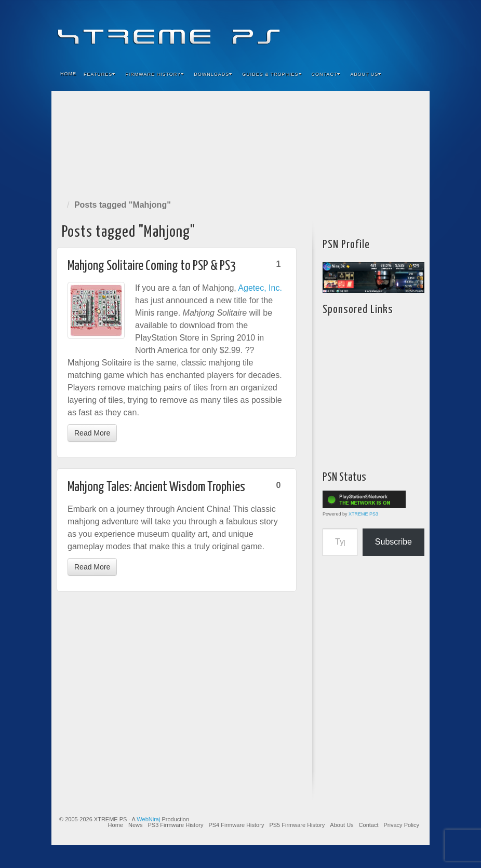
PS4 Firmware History (236, 825)
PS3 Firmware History (175, 825)
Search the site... (415, 74)
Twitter (387, 30)
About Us (366, 74)
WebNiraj (148, 819)
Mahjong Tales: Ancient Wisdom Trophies (156, 487)
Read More (92, 433)
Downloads (213, 74)
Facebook (345, 30)
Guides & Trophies (272, 74)
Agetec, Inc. (260, 288)
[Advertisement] (240, 143)
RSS (415, 30)
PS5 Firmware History (297, 825)
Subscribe (393, 542)
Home (68, 74)
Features (99, 74)
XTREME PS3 (363, 514)
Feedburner (359, 30)
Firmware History (155, 74)
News (136, 825)
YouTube (401, 30)
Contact (326, 74)
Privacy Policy (402, 825)
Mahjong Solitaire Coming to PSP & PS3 (152, 266)
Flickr (373, 30)
